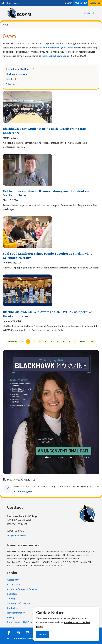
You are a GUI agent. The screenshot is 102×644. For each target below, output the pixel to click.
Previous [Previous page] (12, 342)
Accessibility (13, 580)
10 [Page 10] (75, 342)
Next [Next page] (83, 342)
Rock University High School (21, 622)
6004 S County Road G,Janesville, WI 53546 (19, 522)
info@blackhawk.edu (17, 536)
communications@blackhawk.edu (60, 48)
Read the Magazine (23, 492)
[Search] (32, 3)
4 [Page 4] (40, 342)
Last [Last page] (92, 342)
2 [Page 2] (28, 342)
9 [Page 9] (69, 342)
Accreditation (14, 584)
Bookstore (12, 594)
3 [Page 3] (34, 342)
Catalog (11, 599)
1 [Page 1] (22, 342)
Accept (42, 635)
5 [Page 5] (46, 342)
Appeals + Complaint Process (22, 589)
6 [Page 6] (52, 342)
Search (69, 3)
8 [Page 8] (63, 342)
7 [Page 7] (57, 342)
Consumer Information (18, 603)
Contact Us (13, 608)
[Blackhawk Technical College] (19, 13)
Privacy (11, 617)
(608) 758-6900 (16, 531)
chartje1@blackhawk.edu (54, 56)
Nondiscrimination (16, 613)
